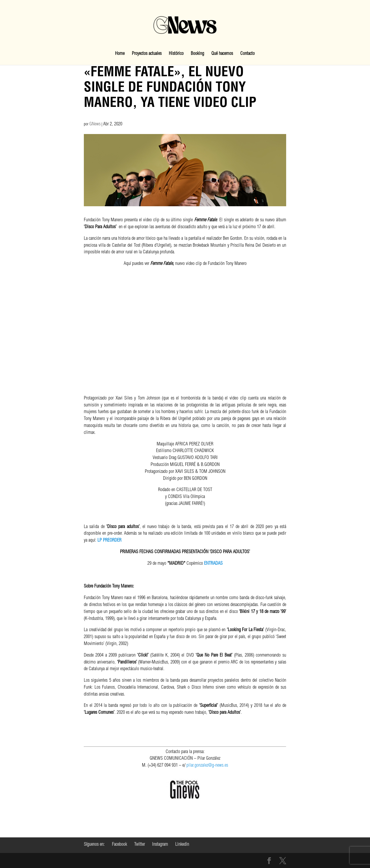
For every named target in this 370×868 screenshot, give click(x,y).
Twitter (139, 845)
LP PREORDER (109, 541)
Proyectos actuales (147, 54)
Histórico (176, 54)
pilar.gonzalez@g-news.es (196, 788)
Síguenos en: (94, 845)
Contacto (247, 54)
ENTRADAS (213, 564)
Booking (197, 54)
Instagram (160, 845)
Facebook (119, 845)
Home (120, 54)
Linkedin (182, 845)
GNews (95, 124)
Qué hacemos (222, 54)
